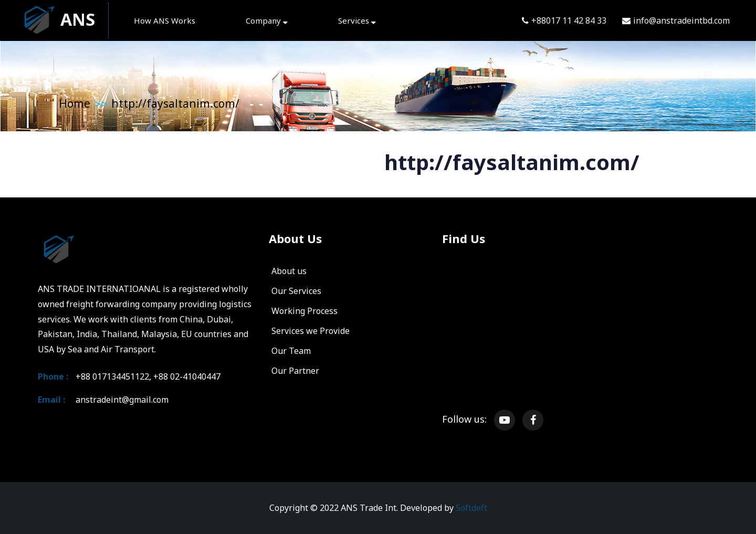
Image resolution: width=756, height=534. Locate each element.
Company (267, 20)
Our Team (291, 351)
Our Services (296, 291)
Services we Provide (311, 331)
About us (289, 271)
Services (357, 20)
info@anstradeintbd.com (676, 20)
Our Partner (295, 371)
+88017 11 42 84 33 (564, 20)
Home (75, 103)
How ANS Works (165, 20)
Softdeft (471, 508)
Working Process (304, 311)
